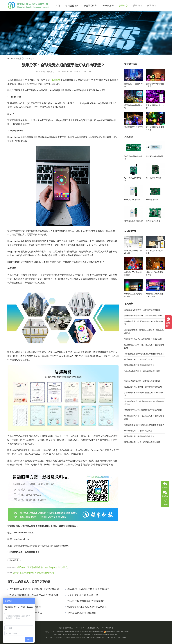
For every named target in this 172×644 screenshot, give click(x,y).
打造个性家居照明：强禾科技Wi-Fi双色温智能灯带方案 (35, 595)
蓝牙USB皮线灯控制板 (134, 221)
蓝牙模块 (69, 628)
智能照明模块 (90, 6)
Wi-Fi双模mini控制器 (154, 156)
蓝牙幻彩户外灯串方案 (134, 127)
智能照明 (56, 80)
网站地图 (85, 632)
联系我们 (151, 6)
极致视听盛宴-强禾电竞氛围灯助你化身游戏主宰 (144, 354)
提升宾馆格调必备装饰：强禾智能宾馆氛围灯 (143, 316)
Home (10, 59)
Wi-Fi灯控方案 (108, 628)
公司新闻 (42, 72)
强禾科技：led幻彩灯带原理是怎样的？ (88, 589)
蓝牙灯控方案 (93, 628)
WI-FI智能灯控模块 (154, 178)
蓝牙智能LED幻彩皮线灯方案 (155, 128)
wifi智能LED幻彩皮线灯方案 (133, 274)
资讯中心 (123, 6)
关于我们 (137, 6)
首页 (58, 6)
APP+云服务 (108, 6)
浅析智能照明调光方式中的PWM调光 (87, 607)
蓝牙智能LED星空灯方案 (134, 85)
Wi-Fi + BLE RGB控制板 (133, 179)
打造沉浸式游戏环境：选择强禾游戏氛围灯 (142, 310)
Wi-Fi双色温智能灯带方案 (154, 252)
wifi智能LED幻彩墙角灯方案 (133, 295)
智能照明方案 (72, 6)
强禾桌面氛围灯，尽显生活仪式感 (138, 359)
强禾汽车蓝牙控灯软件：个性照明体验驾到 (33, 573)
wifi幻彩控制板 (152, 200)
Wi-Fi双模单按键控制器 (133, 158)
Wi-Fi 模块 (80, 628)
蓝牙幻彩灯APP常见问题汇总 (83, 595)
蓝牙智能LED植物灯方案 (155, 107)
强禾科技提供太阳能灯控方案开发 (85, 601)
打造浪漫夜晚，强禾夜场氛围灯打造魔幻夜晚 (143, 339)
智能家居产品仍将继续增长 (82, 613)
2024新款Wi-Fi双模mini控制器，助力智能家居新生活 (35, 589)
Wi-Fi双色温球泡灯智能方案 (133, 252)
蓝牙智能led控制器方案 (133, 107)
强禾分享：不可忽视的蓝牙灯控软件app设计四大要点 (42, 567)
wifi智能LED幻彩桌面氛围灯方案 (155, 295)
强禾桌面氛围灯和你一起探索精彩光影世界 (142, 371)
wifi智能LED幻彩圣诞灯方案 (155, 274)
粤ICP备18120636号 (96, 632)
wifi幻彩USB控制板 (132, 200)
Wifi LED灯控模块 (153, 221)
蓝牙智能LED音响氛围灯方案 (155, 85)
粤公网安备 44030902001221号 (116, 632)
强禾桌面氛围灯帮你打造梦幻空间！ (139, 365)
